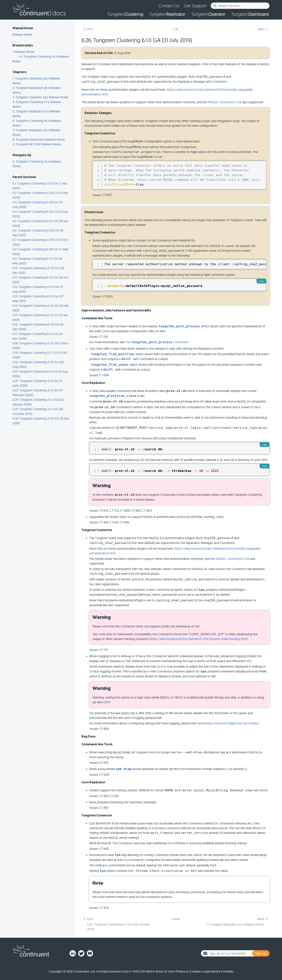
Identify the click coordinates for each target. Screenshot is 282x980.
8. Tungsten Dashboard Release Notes (39, 139)
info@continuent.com (113, 971)
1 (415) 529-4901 (142, 971)
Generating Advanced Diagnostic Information (228, 723)
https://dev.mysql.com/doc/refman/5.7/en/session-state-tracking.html (198, 639)
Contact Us (169, 6)
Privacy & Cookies (188, 971)
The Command (157, 342)
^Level (175, 919)
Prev (90, 29)
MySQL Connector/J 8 (223, 102)
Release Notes (22, 34)
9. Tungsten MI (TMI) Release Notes (37, 144)
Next (261, 29)
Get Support (195, 6)
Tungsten (125, 14)
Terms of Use (164, 971)
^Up (176, 29)
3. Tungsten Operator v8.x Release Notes (41, 97)
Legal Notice (212, 971)
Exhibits (228, 971)
